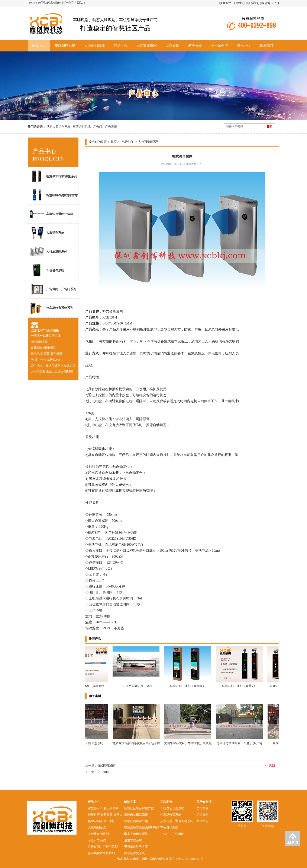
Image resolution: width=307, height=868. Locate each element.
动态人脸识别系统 (58, 127)
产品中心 (120, 46)
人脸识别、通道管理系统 (177, 821)
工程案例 (172, 46)
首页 (114, 142)
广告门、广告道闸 (105, 127)
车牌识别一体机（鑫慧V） (240, 686)
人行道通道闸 (146, 46)
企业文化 (203, 821)
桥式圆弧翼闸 (106, 766)
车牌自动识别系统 (136, 815)
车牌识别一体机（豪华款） (188, 686)
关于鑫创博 (219, 46)
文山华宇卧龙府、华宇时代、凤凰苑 (189, 743)
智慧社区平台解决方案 (139, 808)
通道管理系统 (133, 840)
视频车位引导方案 (136, 847)
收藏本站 (225, 3)
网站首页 (39, 46)
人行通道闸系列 (49, 251)
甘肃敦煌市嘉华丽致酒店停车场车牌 (137, 743)
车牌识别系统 (65, 46)
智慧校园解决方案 (136, 821)
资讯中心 (244, 46)
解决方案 (195, 46)
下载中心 (239, 3)
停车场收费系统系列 (52, 308)
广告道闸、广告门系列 (53, 289)
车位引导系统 (47, 270)
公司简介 (203, 808)
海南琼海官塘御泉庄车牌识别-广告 (240, 743)
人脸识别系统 (94, 46)
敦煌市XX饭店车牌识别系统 (85, 743)
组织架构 (203, 815)
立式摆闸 (103, 772)
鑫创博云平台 (270, 3)
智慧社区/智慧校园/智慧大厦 (53, 197)
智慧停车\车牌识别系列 (54, 176)
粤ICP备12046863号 (191, 859)
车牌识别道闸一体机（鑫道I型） (85, 686)
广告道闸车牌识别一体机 (137, 686)
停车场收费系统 (135, 853)
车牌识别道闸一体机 (52, 214)
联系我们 (253, 3)
